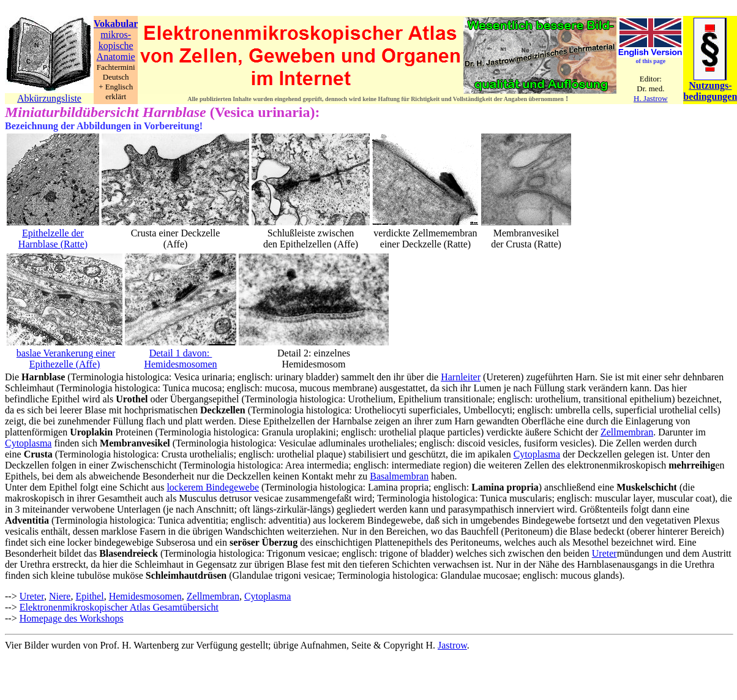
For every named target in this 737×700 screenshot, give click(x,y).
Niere (60, 596)
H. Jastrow (651, 98)
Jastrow (452, 645)
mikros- (116, 35)
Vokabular (116, 24)
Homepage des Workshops (72, 618)
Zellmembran (627, 432)
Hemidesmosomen (180, 364)
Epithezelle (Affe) (65, 364)
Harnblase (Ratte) (53, 244)
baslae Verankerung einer (66, 353)
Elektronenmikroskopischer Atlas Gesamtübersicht (119, 607)
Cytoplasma (28, 443)
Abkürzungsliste (49, 98)
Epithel (89, 596)
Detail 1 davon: (181, 353)
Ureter (604, 553)
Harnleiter (461, 377)
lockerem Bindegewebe (213, 487)
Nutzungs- (710, 85)
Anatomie (116, 57)
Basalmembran (399, 476)
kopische (116, 46)
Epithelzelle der (53, 233)
